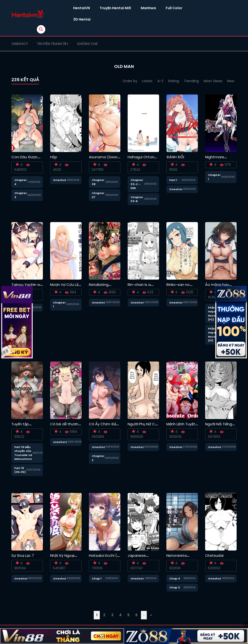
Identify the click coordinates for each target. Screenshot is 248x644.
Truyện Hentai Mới (115, 8)
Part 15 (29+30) (20, 470)
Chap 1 (97, 579)
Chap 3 (174, 587)
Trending (191, 81)
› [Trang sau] (144, 615)
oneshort (60, 442)
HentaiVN (81, 8)
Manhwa (148, 8)
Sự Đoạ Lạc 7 (23, 555)
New (231, 81)
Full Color (174, 8)
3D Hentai (82, 19)
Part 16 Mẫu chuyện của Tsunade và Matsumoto (23, 453)
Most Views (213, 81)
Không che (87, 44)
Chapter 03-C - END (137, 184)
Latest (147, 81)
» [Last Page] (151, 615)
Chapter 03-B (137, 199)
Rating (174, 81)
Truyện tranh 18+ (53, 44)
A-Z (160, 81)
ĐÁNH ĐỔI (175, 157)
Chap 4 (175, 579)
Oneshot (20, 44)
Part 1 (173, 180)
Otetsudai (214, 555)
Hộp (54, 157)
